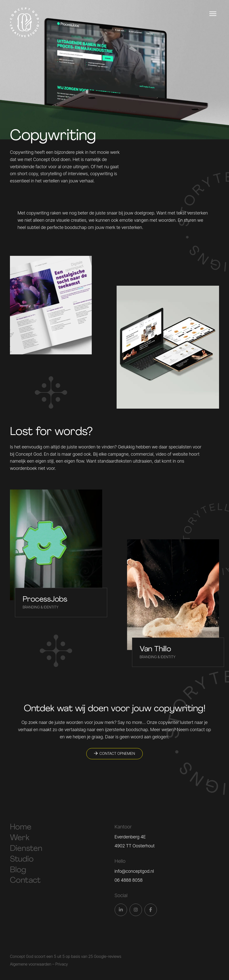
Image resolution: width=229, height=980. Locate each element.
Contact (25, 881)
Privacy (62, 964)
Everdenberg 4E (130, 837)
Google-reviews (107, 956)
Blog (18, 870)
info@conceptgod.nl (134, 871)
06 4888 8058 (129, 880)
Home (21, 827)
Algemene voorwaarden (31, 964)
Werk (20, 838)
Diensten (26, 849)
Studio (22, 860)
